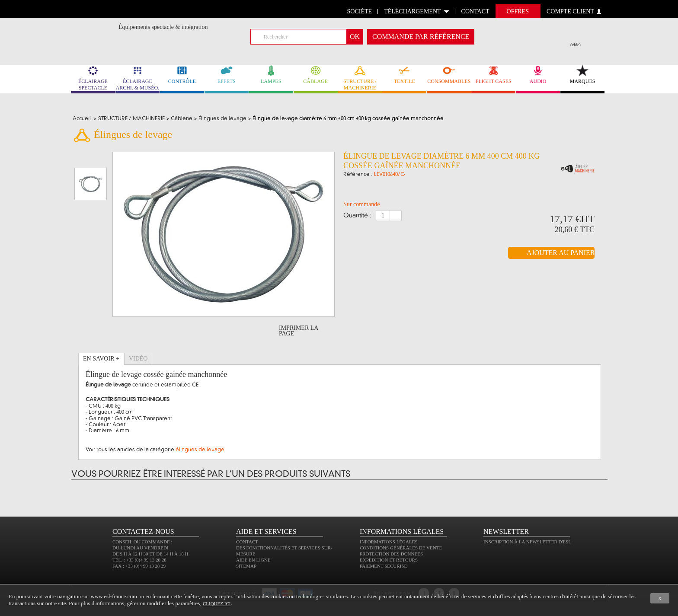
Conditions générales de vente (401, 548)
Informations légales (389, 542)
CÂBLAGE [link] (316, 75)
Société (360, 11)
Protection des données (391, 554)
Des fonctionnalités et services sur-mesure (284, 551)
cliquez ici (217, 603)
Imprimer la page (299, 331)
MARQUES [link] (582, 75)
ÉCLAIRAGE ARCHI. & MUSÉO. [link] (138, 78)
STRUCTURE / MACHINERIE (360, 78)
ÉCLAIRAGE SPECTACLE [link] (93, 78)
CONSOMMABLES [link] (449, 75)
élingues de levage (200, 450)
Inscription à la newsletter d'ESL (527, 542)
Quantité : (357, 216)
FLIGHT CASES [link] (493, 75)
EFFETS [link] (227, 75)
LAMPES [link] (271, 75)
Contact (247, 542)
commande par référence (421, 37)
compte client (570, 11)
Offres (518, 11)
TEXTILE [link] (404, 75)
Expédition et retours (389, 560)
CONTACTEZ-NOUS (143, 531)
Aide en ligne (253, 560)
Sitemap (246, 566)
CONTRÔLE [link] (182, 75)
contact (475, 11)
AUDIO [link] (538, 75)
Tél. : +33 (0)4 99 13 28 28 (139, 560)
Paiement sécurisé (383, 566)
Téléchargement (412, 11)
